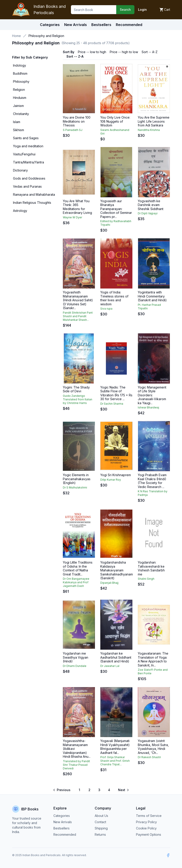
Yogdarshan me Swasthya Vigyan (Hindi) (76, 657)
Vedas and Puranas (27, 186)
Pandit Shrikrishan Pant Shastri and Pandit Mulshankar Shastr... (78, 316)
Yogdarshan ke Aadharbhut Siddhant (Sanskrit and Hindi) (116, 657)
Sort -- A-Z (150, 52)
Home (16, 36)
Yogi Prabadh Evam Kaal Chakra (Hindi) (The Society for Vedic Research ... (152, 481)
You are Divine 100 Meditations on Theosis (77, 121)
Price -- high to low (124, 52)
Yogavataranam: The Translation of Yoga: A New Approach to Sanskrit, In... (153, 659)
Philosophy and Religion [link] (46, 36)
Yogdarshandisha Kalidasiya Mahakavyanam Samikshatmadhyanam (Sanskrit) (117, 570)
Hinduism (20, 98)
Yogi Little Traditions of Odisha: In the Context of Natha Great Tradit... (78, 568)
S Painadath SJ (73, 130)
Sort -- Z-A (75, 56)
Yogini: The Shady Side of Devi (76, 389)
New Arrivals (63, 822)
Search (125, 10)
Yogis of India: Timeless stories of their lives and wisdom (114, 298)
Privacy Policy (146, 822)
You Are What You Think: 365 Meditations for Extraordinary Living (77, 207)
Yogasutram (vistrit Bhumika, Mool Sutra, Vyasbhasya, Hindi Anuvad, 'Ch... (153, 747)
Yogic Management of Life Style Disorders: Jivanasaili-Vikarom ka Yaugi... (152, 395)
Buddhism (20, 73)
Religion (19, 90)
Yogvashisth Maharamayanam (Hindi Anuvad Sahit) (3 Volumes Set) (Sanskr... (78, 300)
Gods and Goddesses (29, 178)
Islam (17, 122)
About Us (101, 816)
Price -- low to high (92, 52)
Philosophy (21, 81)
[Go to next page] (123, 790)
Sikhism (19, 130)
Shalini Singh (146, 579)
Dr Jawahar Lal (110, 666)
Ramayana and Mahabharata (34, 194)
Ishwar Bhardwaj (148, 407)
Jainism (18, 106)
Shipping (101, 828)
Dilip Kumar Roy (111, 480)
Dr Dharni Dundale (75, 666)
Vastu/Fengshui (24, 154)
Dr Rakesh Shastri (149, 757)
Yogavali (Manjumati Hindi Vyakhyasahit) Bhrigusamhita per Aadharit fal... (115, 747)
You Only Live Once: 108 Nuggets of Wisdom (115, 121)
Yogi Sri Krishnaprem (116, 475)
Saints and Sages (26, 138)
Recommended (65, 834)
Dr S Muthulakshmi (75, 487)
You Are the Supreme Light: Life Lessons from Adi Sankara (154, 121)
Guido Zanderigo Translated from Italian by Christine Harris (78, 399)
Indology (20, 65)
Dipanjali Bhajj (109, 583)
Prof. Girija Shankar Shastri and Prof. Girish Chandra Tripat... (115, 761)
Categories (50, 25)
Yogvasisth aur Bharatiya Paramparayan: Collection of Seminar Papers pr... (116, 209)
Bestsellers (61, 828)
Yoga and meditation (28, 146)
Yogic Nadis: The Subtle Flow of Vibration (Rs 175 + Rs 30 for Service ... (116, 393)
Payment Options (149, 834)
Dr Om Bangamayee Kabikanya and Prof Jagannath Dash (76, 582)
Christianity (21, 114)
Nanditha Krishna (149, 130)
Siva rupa (106, 309)
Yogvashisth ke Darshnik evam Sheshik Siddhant (151, 205)
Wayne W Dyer (72, 217)
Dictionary (20, 170)
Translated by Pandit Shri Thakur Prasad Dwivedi (76, 765)
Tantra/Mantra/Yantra (29, 162)
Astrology (20, 211)
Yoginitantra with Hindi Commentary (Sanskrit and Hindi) (152, 296)
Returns (100, 834)
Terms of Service (149, 816)
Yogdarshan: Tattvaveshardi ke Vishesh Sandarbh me (151, 568)
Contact (100, 822)
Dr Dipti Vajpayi (148, 213)
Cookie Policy (146, 828)
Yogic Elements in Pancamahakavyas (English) (77, 479)
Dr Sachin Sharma (112, 404)
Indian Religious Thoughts (32, 203)
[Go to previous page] (62, 790)
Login (142, 10)
